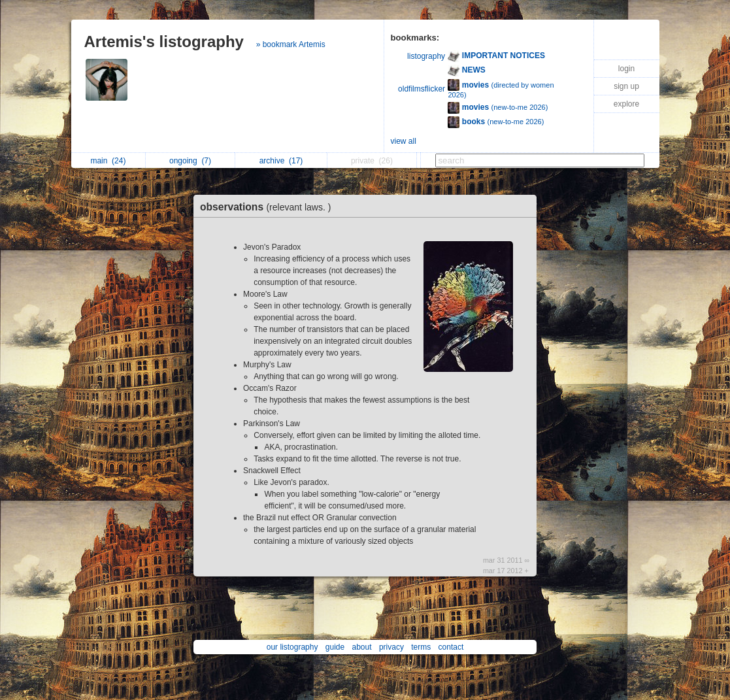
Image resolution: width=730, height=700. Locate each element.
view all (404, 141)
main (108, 161)
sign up (626, 86)
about (362, 647)
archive (281, 161)
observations (269, 207)
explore (626, 104)
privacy (391, 647)
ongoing (190, 161)
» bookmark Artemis (291, 44)
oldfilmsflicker (422, 89)
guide (335, 647)
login (626, 69)
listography (426, 56)
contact (451, 647)
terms (421, 647)
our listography (292, 647)
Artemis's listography (164, 42)
